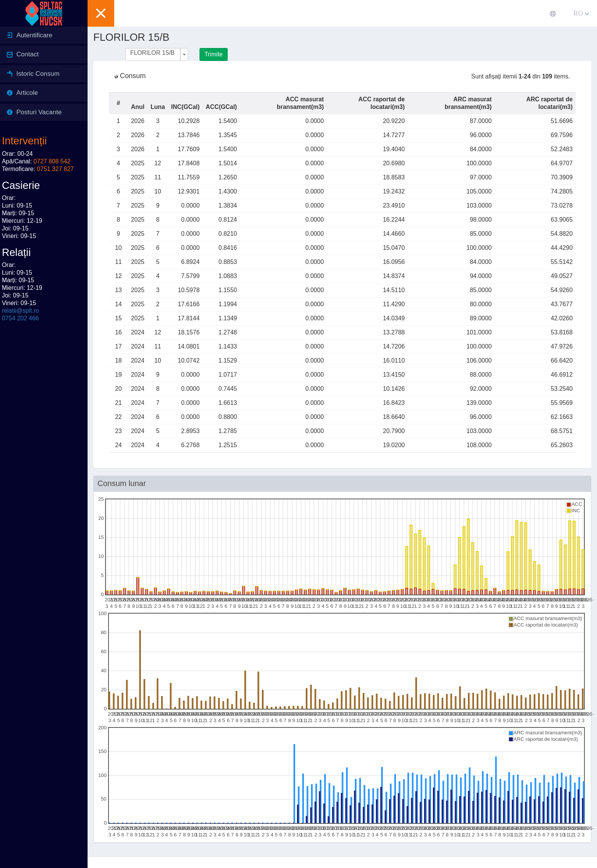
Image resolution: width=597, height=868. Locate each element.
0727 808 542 (52, 161)
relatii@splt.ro (20, 311)
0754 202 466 (20, 318)
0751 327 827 (55, 169)
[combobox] (157, 54)
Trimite (214, 54)
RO (581, 13)
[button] (101, 13)
